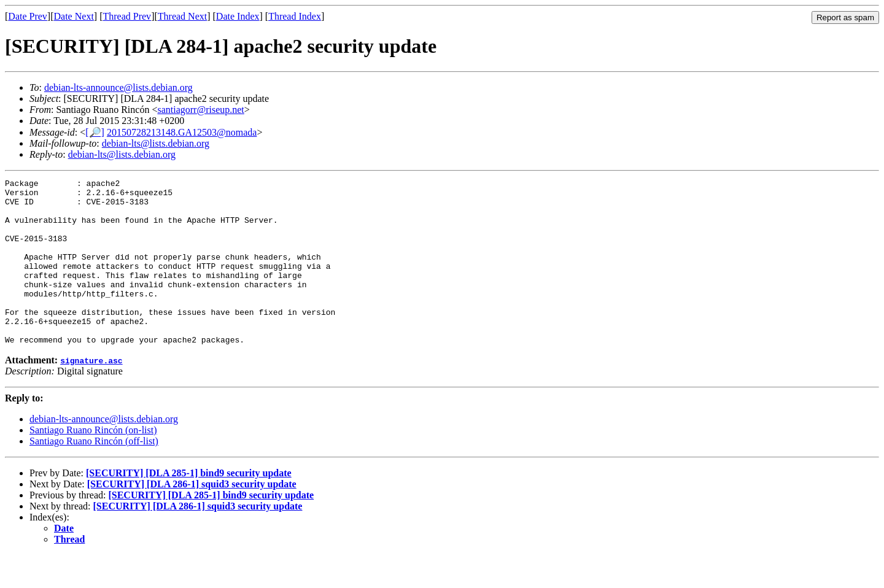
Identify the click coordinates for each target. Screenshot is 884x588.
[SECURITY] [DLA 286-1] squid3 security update (192, 517)
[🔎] (95, 132)
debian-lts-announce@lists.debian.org (118, 87)
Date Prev (28, 16)
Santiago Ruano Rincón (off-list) (94, 474)
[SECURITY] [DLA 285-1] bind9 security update (189, 506)
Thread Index (295, 16)
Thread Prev (127, 16)
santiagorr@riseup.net (200, 110)
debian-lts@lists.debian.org (156, 143)
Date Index (238, 16)
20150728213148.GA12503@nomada (182, 132)
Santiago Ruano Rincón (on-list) (93, 463)
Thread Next (182, 16)
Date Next (74, 16)
